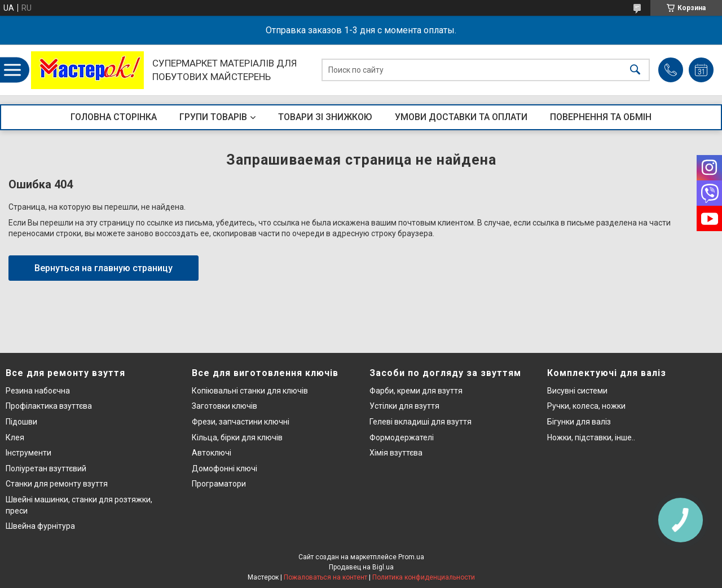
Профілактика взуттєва (49, 406)
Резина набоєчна (38, 391)
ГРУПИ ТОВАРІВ (213, 117)
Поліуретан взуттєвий (46, 468)
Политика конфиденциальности (424, 577)
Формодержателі (402, 437)
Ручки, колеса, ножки (586, 406)
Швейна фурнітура (40, 526)
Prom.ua (411, 557)
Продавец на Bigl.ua (361, 567)
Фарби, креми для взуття (416, 391)
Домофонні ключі (224, 468)
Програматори (219, 484)
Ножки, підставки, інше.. (591, 437)
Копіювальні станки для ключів (250, 391)
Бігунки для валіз (579, 422)
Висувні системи (577, 391)
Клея (15, 437)
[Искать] (635, 70)
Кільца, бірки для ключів (237, 437)
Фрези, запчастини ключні (241, 422)
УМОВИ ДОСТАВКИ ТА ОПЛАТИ (461, 117)
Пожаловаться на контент (325, 577)
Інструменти (28, 453)
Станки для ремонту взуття (57, 484)
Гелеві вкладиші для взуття (421, 422)
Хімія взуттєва (396, 453)
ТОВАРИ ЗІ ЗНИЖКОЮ (325, 117)
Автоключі (212, 453)
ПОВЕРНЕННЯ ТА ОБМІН (601, 117)
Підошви (21, 422)
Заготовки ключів (224, 406)
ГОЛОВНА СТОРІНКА (114, 117)
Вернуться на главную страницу (104, 268)
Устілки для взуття (404, 406)
